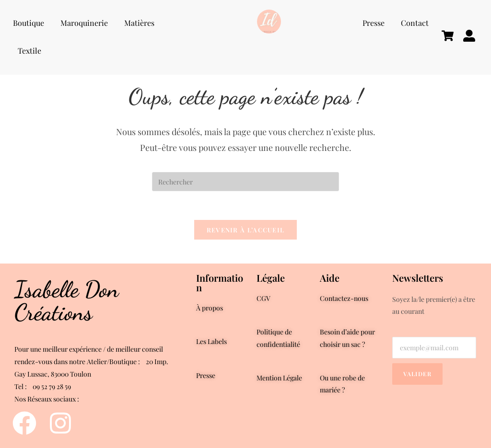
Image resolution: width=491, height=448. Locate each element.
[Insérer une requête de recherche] (245, 182)
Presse (374, 23)
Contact (415, 23)
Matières (139, 23)
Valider (417, 374)
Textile (29, 51)
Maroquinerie (84, 23)
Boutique (29, 23)
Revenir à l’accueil (246, 230)
